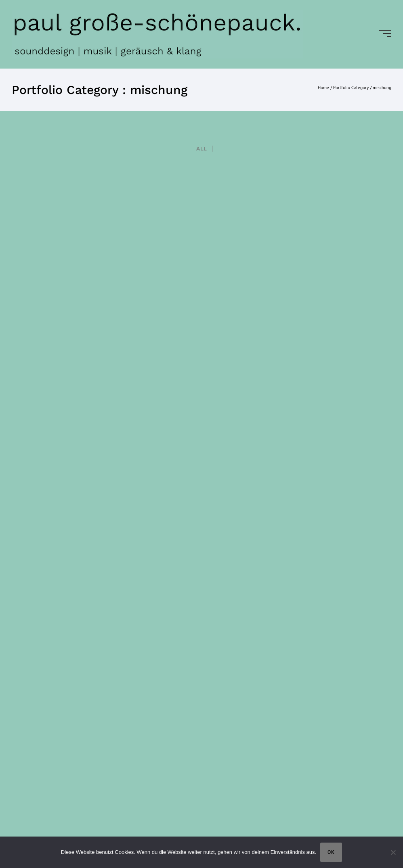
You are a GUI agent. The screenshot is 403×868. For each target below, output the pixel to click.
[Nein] (393, 852)
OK (331, 852)
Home (323, 88)
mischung (382, 88)
